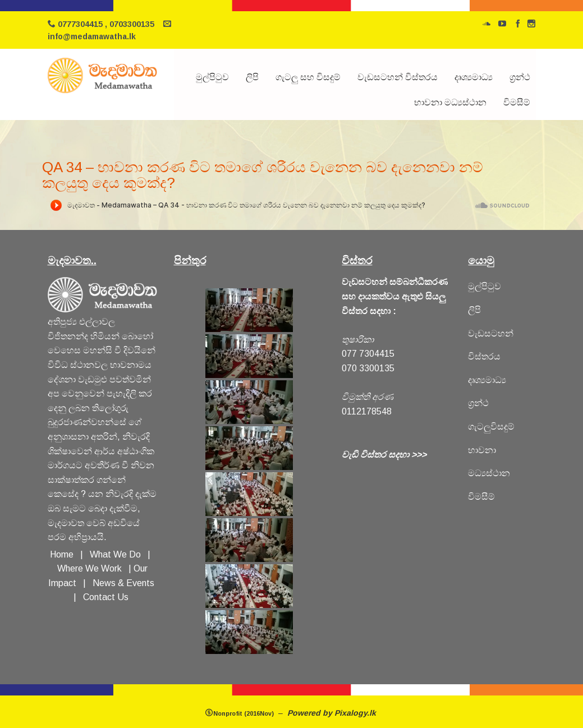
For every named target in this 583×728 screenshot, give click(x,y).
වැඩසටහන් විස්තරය (398, 77)
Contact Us (106, 597)
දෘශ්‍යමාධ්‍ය (474, 77)
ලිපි (252, 77)
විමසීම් (517, 102)
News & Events (123, 583)
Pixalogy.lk (356, 713)
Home (62, 554)
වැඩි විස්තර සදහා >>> (384, 455)
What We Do (118, 554)
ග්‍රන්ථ (520, 77)
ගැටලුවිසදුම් (491, 427)
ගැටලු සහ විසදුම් (308, 77)
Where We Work (89, 568)
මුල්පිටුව (212, 77)
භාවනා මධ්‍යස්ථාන (450, 102)
